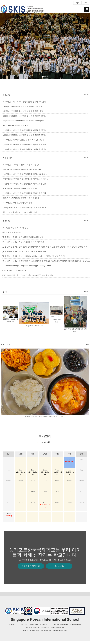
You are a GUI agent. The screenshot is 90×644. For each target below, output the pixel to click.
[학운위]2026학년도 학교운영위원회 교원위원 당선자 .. (26, 149)
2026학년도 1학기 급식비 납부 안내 (18, 203)
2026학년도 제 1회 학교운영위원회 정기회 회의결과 (24, 102)
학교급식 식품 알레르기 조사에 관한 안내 (20, 212)
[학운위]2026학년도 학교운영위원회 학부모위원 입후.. (25, 184)
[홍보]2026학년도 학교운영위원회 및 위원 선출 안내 (24, 207)
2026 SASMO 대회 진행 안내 (14, 270)
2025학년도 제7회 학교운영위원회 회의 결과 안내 (23, 140)
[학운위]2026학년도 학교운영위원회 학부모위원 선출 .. (26, 193)
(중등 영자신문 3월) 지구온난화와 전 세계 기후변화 (23, 242)
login (77, 3)
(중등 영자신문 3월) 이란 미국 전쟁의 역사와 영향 (22, 237)
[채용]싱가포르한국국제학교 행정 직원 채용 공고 (23, 111)
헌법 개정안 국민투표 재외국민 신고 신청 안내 (22, 169)
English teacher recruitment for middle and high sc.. (24, 121)
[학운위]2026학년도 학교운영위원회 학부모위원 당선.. (25, 144)
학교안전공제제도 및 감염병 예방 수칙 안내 (21, 198)
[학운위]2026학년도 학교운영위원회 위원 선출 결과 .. (25, 174)
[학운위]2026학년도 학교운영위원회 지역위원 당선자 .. (26, 130)
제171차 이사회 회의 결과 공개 (16, 125)
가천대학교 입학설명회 (12, 232)
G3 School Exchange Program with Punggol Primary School (27, 266)
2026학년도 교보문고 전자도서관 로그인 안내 (22, 165)
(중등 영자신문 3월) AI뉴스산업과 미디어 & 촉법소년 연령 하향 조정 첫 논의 (33, 256)
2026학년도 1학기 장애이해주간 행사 (56, 319)
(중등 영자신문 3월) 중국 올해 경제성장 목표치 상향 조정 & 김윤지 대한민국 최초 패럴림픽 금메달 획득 (45, 247)
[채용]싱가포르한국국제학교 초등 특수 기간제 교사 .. (25, 116)
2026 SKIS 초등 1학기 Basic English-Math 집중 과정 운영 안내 (28, 275)
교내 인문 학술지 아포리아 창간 (15, 228)
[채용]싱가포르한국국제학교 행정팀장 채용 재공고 (24, 106)
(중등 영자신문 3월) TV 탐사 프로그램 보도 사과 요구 (24, 251)
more (86, 95)
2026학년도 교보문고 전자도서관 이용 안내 (21, 188)
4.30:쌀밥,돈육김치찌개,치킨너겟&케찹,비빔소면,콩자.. (45, 416)
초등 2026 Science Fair (34, 326)
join (85, 3)
